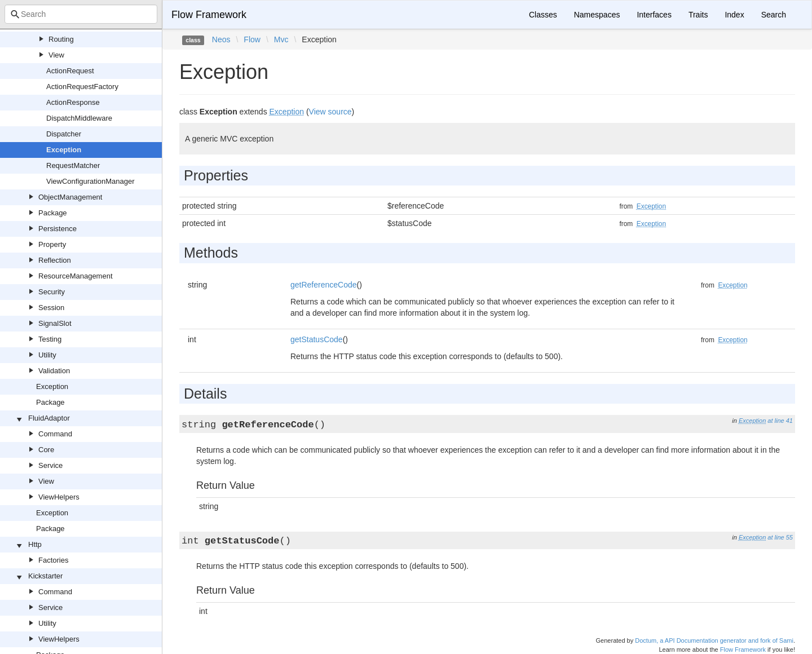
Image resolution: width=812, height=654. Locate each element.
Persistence (58, 229)
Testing (50, 339)
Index (734, 15)
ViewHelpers (59, 497)
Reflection (55, 260)
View (56, 55)
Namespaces (597, 15)
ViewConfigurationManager (91, 181)
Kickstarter (45, 576)
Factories (53, 560)
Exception (64, 150)
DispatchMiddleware (79, 118)
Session (51, 308)
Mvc (281, 39)
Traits (698, 15)
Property (52, 244)
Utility (47, 355)
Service (50, 465)
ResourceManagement (76, 276)
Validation (54, 371)
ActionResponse (73, 102)
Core (46, 450)
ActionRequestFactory (82, 87)
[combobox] (81, 14)
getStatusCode (317, 339)
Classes (543, 15)
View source (330, 112)
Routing (61, 39)
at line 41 (780, 421)
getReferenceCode (324, 285)
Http (35, 544)
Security (52, 292)
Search (774, 15)
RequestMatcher (73, 165)
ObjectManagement (70, 197)
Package (53, 213)
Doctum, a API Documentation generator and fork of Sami (714, 640)
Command (55, 434)
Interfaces (654, 15)
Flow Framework (209, 15)
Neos (221, 39)
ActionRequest (70, 71)
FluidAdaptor (49, 418)
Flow (252, 39)
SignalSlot (55, 323)
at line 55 (780, 537)
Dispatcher (64, 134)
